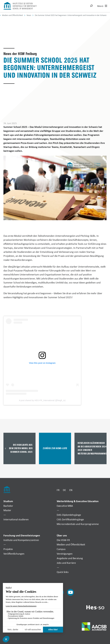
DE (64, 490)
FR (58, 490)
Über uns (62, 535)
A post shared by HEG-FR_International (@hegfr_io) (42, 401)
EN (71, 490)
